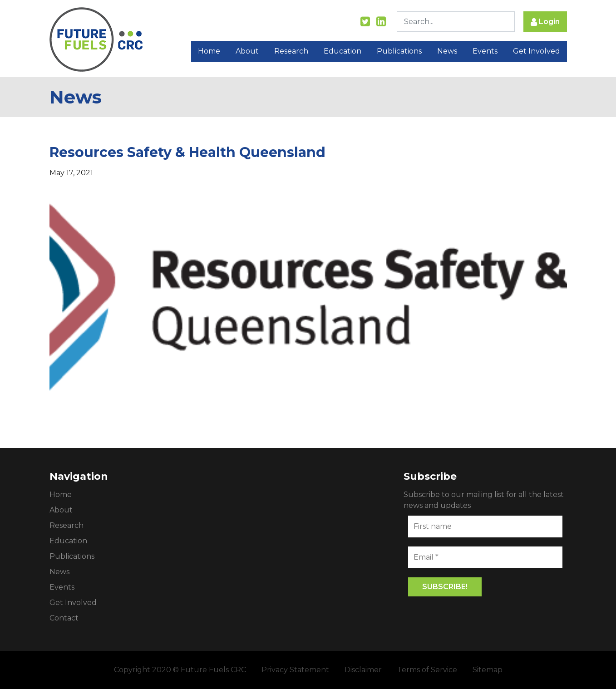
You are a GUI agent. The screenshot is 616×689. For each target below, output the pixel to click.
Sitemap (488, 670)
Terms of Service (427, 670)
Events (485, 51)
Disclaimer (363, 670)
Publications (399, 51)
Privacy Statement (295, 670)
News (447, 51)
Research (291, 51)
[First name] (485, 527)
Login (545, 22)
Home (209, 51)
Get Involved (537, 51)
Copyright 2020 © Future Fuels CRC (180, 670)
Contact (64, 618)
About (247, 51)
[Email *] (485, 557)
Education (342, 51)
